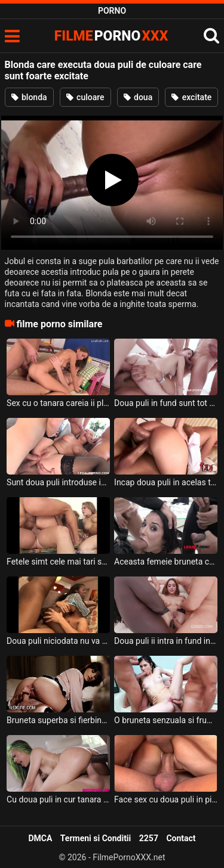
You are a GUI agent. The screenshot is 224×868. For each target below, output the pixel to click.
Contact (181, 838)
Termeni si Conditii (96, 838)
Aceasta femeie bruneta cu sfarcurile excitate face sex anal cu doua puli (166, 562)
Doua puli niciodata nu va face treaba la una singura (58, 641)
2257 (149, 838)
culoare (85, 97)
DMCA (40, 838)
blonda (29, 97)
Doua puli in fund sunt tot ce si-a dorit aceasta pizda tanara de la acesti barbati (166, 403)
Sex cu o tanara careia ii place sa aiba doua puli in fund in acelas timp (58, 403)
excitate (191, 97)
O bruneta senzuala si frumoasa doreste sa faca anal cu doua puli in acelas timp (166, 720)
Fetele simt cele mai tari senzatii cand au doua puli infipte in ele (58, 562)
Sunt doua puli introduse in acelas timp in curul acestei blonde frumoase (58, 482)
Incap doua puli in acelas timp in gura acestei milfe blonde (166, 482)
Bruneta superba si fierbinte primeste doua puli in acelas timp (58, 720)
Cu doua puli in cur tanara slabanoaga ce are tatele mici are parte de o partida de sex (58, 799)
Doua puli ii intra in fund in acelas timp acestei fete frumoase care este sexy (166, 641)
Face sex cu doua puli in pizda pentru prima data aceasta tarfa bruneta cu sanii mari (166, 799)
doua (138, 97)
